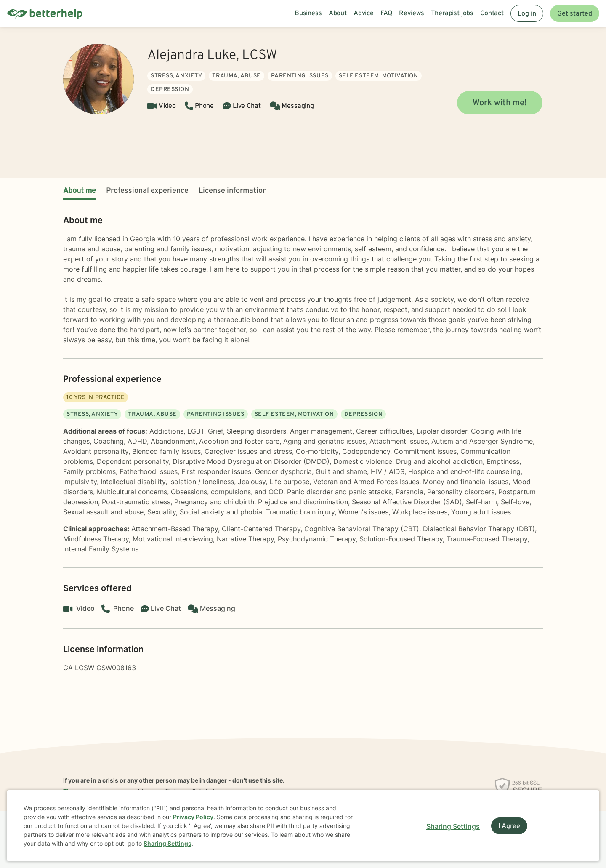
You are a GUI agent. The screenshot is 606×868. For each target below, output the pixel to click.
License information (233, 191)
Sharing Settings (167, 843)
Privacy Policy (193, 817)
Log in (527, 14)
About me (80, 191)
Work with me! (500, 103)
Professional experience (147, 191)
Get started (575, 14)
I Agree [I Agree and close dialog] (509, 826)
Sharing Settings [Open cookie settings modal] (453, 826)
